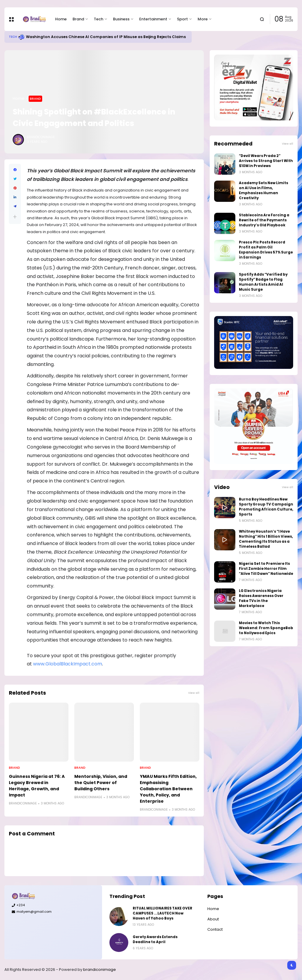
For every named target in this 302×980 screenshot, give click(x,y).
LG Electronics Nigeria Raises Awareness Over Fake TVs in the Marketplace (261, 598)
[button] (15, 217)
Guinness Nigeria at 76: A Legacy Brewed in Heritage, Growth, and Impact (37, 786)
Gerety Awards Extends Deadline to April (155, 939)
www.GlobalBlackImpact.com (68, 664)
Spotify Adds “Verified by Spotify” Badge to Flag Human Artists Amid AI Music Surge (263, 282)
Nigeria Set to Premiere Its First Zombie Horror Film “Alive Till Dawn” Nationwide (266, 569)
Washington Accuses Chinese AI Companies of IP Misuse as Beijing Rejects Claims (106, 37)
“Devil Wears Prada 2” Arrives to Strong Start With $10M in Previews (266, 161)
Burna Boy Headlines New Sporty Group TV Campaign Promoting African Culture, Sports (266, 507)
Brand (78, 19)
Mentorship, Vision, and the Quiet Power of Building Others (101, 783)
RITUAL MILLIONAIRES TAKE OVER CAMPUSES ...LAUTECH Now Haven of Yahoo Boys (163, 913)
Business (121, 19)
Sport (182, 19)
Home (61, 19)
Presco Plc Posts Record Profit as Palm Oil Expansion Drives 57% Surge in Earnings (266, 250)
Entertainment (153, 19)
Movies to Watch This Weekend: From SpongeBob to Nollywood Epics (266, 628)
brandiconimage (100, 970)
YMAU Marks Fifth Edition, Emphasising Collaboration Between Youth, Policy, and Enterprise (168, 789)
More (203, 19)
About (213, 919)
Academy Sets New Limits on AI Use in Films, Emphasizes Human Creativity (264, 190)
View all (194, 693)
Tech (99, 19)
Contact (215, 929)
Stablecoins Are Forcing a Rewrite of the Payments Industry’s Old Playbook (264, 220)
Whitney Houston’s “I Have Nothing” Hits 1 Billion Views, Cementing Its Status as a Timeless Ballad (266, 539)
